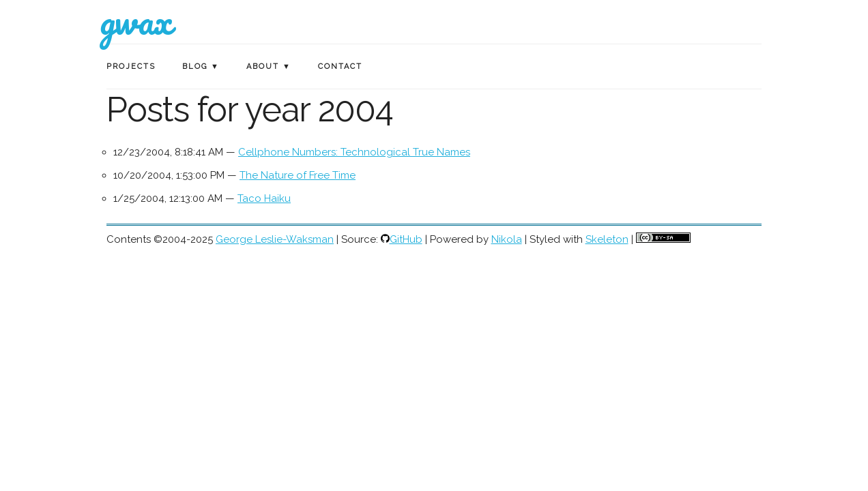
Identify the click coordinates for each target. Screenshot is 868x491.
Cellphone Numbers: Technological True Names (354, 152)
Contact (340, 66)
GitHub (406, 239)
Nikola (507, 239)
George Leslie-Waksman (275, 239)
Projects (131, 66)
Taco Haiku (264, 198)
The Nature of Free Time (298, 175)
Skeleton (607, 239)
